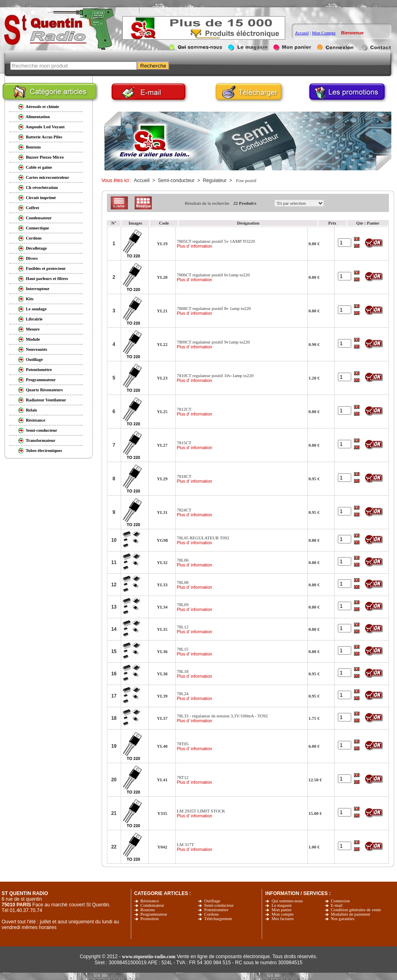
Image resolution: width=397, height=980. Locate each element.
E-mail (337, 905)
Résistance (150, 901)
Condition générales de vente (356, 910)
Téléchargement (218, 919)
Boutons (148, 910)
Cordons (211, 914)
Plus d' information (194, 246)
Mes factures (283, 919)
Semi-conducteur (219, 905)
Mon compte (282, 914)
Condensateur (153, 905)
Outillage (212, 901)
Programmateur (154, 914)
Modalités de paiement (351, 914)
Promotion (150, 919)
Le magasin (281, 905)
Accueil (302, 33)
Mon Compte (324, 33)
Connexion (340, 901)
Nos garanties (343, 919)
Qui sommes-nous (287, 901)
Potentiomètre (216, 910)
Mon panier (281, 910)
